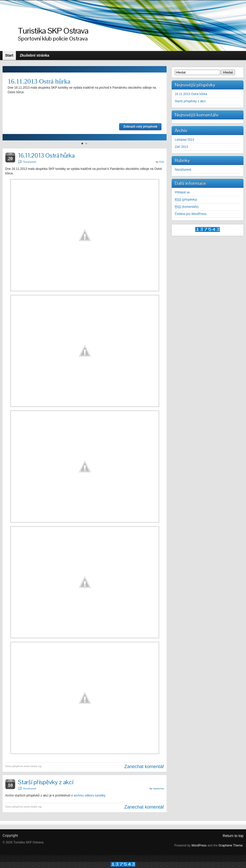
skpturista (158, 788)
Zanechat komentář (144, 767)
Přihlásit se (182, 192)
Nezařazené (30, 162)
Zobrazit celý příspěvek (140, 127)
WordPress (199, 845)
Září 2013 (181, 147)
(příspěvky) (186, 200)
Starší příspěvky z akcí (46, 782)
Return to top (233, 836)
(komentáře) (187, 207)
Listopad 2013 (184, 140)
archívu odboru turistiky (89, 795)
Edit (162, 162)
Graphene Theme (231, 845)
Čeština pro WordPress (191, 214)
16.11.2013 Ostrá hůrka (39, 81)
